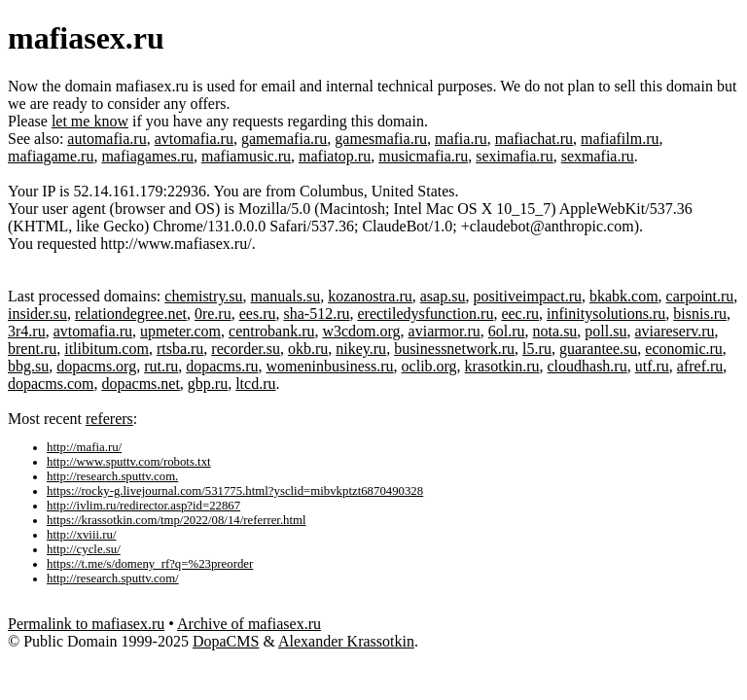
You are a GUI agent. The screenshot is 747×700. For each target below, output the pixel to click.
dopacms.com (51, 384)
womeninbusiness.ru (329, 366)
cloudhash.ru (587, 366)
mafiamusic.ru (246, 156)
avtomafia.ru (194, 139)
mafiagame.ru (51, 156)
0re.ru (213, 314)
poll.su (605, 331)
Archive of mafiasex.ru (249, 624)
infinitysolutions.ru (606, 314)
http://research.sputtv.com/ (113, 578)
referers (109, 419)
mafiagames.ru (147, 156)
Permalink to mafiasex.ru (86, 624)
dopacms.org (96, 366)
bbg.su (28, 366)
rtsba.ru (180, 349)
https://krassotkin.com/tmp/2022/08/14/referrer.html (177, 520)
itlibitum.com (107, 349)
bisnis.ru (700, 314)
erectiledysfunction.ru (425, 314)
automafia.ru (107, 139)
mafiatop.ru (335, 156)
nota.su (555, 331)
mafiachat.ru (534, 139)
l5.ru (537, 349)
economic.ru (684, 349)
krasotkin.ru (502, 366)
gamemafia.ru (284, 139)
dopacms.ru (222, 366)
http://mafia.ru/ (84, 447)
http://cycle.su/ (84, 549)
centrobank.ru (271, 331)
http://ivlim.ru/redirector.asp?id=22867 (143, 506)
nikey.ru (361, 349)
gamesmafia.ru (381, 139)
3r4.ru (27, 331)
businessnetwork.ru (454, 349)
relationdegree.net (131, 314)
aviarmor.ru (445, 331)
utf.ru (652, 366)
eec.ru (520, 314)
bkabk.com (624, 296)
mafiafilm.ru (620, 139)
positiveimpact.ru (527, 296)
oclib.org (429, 366)
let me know (90, 121)
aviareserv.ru (674, 331)
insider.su (37, 314)
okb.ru (308, 349)
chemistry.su (203, 296)
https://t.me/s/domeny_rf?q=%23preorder (150, 564)
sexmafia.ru (598, 156)
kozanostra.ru (370, 296)
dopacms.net (140, 384)
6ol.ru (507, 331)
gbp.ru (208, 384)
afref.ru (700, 366)
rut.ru (161, 366)
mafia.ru (461, 139)
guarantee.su (598, 349)
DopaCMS (226, 641)
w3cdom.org (361, 331)
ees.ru (258, 314)
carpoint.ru (700, 296)
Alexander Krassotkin (346, 641)
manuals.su (286, 296)
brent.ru (32, 349)
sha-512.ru (316, 314)
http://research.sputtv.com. (112, 476)
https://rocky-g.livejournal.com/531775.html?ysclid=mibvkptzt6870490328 (235, 491)
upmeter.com (180, 331)
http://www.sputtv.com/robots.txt (129, 462)
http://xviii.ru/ (81, 535)
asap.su (443, 296)
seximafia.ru (515, 156)
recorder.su (246, 349)
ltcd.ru (255, 384)
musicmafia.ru (423, 156)
